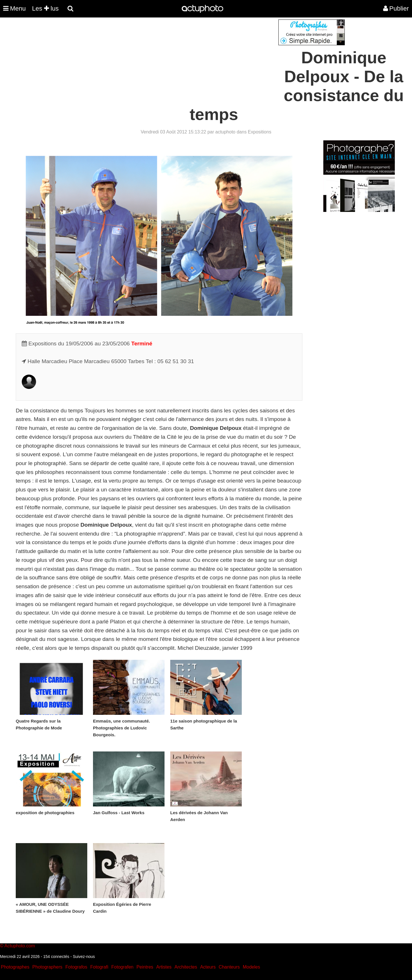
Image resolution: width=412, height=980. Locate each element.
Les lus (45, 8)
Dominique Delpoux (216, 428)
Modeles (251, 967)
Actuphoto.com (20, 946)
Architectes (186, 967)
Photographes (15, 967)
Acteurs (208, 967)
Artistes (164, 967)
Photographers (47, 967)
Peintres (145, 967)
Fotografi (99, 967)
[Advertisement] (171, 60)
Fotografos (76, 967)
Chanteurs (229, 967)
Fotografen (122, 967)
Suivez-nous (84, 957)
